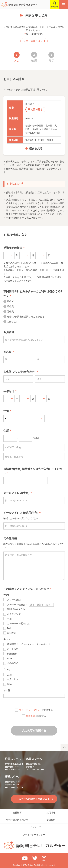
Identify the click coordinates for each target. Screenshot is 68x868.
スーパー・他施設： (17, 605)
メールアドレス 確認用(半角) (21, 513)
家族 (9, 675)
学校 (9, 619)
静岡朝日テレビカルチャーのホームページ (28, 644)
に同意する (36, 710)
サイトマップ (34, 827)
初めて (10, 301)
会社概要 (17, 813)
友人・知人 (13, 679)
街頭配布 (12, 633)
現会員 (10, 306)
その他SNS (13, 663)
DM (9, 628)
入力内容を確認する (34, 731)
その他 (7, 690)
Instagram (12, 654)
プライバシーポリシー (30, 710)
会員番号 (9, 332)
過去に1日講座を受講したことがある (26, 317)
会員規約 (30, 716)
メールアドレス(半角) (16, 493)
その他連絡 (10, 538)
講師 (9, 684)
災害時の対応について (17, 820)
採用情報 (51, 813)
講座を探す (55, 7)
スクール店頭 (14, 600)
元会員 (10, 311)
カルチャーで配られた (18, 623)
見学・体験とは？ (33, 41)
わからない (13, 321)
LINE (10, 658)
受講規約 (51, 820)
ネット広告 (13, 649)
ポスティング (14, 614)
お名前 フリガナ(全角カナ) (20, 372)
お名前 (7, 352)
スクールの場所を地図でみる (34, 799)
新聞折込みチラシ (16, 609)
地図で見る (37, 110)
